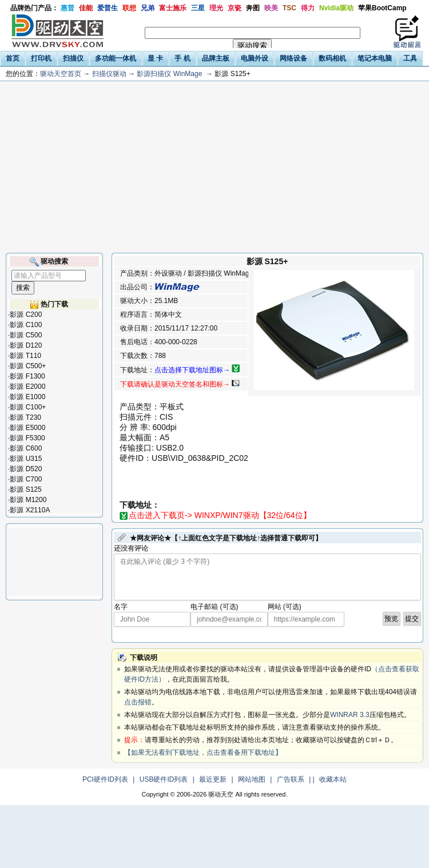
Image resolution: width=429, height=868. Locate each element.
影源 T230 (25, 417)
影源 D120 (26, 345)
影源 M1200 (28, 500)
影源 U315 (26, 459)
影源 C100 (26, 325)
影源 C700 (26, 479)
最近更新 (213, 779)
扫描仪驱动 (109, 74)
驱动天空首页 (61, 74)
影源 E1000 (27, 397)
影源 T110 (25, 356)
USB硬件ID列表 (164, 779)
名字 (121, 607)
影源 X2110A (30, 510)
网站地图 (252, 779)
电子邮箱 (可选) (214, 607)
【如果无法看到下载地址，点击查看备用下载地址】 (203, 752)
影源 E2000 (27, 387)
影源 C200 (26, 314)
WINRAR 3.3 (350, 715)
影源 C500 (26, 335)
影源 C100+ (28, 407)
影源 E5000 (27, 428)
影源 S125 (25, 489)
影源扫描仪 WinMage (169, 74)
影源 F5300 (27, 438)
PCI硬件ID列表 (105, 779)
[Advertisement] (214, 167)
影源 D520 (26, 469)
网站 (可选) (285, 607)
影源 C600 (26, 448)
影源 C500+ (28, 366)
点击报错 (138, 702)
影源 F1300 (27, 376)
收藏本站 (333, 779)
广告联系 (291, 779)
